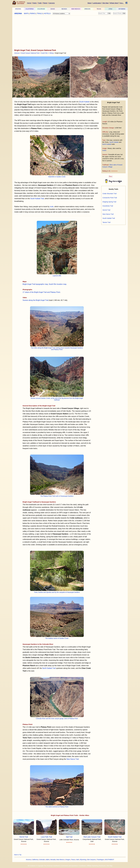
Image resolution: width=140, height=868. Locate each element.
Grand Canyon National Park (30, 53)
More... (122, 3)
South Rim (44, 53)
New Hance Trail (73, 759)
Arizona (17, 53)
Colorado (42, 860)
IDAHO (53, 9)
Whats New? (114, 3)
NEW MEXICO (76, 9)
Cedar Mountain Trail (110, 194)
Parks (34, 3)
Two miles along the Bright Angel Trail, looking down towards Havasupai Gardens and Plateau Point (57, 349)
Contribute (82, 866)
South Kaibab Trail (37, 199)
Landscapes (97, 3)
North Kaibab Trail (49, 668)
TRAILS (40, 14)
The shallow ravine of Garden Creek (57, 638)
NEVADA (64, 9)
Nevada (53, 860)
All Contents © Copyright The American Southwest (44, 866)
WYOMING (122, 9)
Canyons (52, 3)
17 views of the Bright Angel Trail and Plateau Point (41, 292)
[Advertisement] (70, 32)
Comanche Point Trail (110, 198)
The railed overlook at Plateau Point (57, 807)
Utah (78, 860)
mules (104, 150)
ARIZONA (18, 9)
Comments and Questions (69, 866)
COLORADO (41, 9)
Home (29, 3)
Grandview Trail (108, 206)
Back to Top (18, 855)
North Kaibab (107, 144)
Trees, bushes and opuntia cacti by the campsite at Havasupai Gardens (57, 592)
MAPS (26, 14)
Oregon (68, 860)
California (35, 860)
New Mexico (60, 860)
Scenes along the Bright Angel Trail (35, 300)
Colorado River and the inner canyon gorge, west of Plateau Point (57, 719)
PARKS (33, 14)
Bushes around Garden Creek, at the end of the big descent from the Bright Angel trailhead (57, 399)
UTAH (110, 9)
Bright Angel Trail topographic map (35, 284)
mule (52, 207)
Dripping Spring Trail (109, 202)
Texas (73, 860)
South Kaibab (114, 142)
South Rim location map (58, 284)
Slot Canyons (91, 860)
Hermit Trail (106, 210)
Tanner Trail (106, 222)
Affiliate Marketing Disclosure (96, 866)
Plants (45, 3)
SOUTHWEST (109, 860)
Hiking (51, 53)
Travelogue (100, 860)
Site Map (105, 3)
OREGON (87, 9)
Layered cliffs (57, 276)
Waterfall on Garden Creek (57, 177)
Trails (40, 3)
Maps (89, 3)
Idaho (48, 860)
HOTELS (47, 14)
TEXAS (99, 9)
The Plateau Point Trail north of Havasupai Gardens (57, 496)
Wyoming (83, 860)
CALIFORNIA (30, 9)
